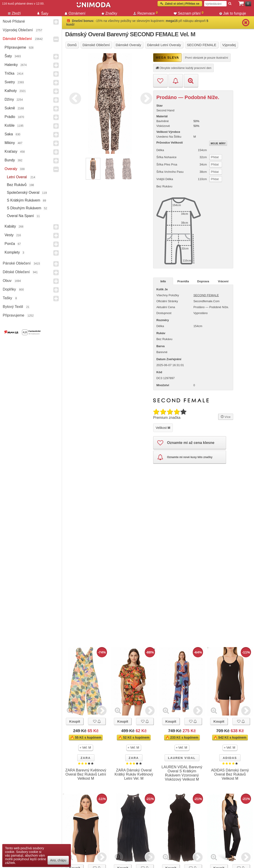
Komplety (12, 252)
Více (225, 417)
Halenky (11, 65)
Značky (109, 13)
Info (163, 281)
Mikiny (10, 143)
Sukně (10, 108)
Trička (9, 73)
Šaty (8, 56)
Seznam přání (189, 13)
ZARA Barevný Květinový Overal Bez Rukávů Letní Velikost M (86, 774)
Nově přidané (14, 21)
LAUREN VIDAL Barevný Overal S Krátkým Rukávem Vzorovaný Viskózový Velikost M (182, 773)
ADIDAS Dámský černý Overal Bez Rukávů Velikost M (230, 774)
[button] (86, 748)
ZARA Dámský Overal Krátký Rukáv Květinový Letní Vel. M (134, 774)
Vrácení (223, 281)
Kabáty (10, 226)
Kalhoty (11, 91)
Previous (74, 98)
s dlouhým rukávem (24, 208)
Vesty (9, 235)
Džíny (9, 99)
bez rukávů (17, 185)
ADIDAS (230, 758)
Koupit (75, 721)
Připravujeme (15, 47)
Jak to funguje (233, 13)
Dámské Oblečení (17, 39)
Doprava (203, 281)
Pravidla (183, 281)
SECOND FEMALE (206, 295)
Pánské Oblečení (17, 263)
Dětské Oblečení (16, 272)
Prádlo (10, 117)
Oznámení (75, 13)
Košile (10, 125)
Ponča (10, 244)
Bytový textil (13, 307)
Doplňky (9, 289)
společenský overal (23, 193)
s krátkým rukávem (24, 200)
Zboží (14, 13)
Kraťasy (11, 151)
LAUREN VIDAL (182, 758)
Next (145, 98)
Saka (9, 134)
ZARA (86, 758)
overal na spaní (20, 216)
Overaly (11, 169)
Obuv (7, 281)
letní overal (17, 177)
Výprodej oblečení (18, 30)
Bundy (10, 160)
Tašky (7, 298)
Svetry (10, 82)
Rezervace (146, 13)
